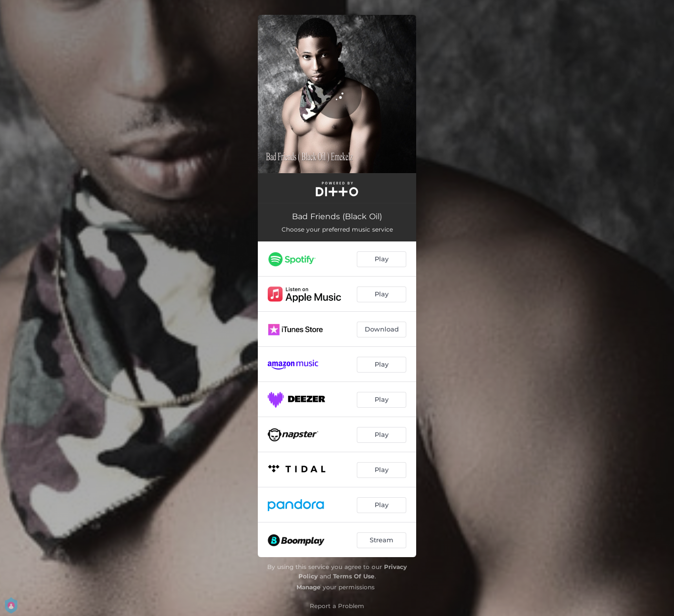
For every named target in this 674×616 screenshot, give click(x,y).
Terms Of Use (354, 576)
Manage (309, 587)
